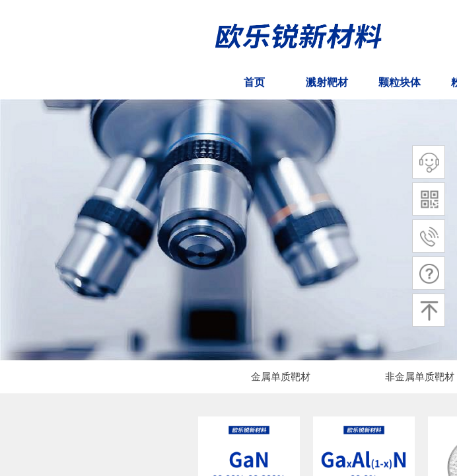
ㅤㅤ (36, 83)
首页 (254, 82)
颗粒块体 (400, 82)
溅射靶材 (327, 82)
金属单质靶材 (281, 377)
